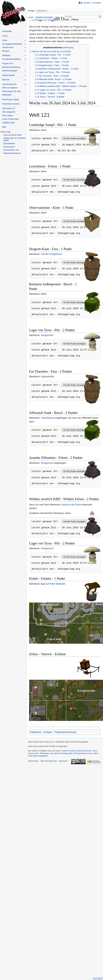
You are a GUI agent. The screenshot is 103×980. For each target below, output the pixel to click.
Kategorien (36, 732)
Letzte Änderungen (10, 119)
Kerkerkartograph (14, 71)
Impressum (63, 761)
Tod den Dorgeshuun (52, 254)
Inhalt (14, 40)
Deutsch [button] (87, 3)
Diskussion (42, 11)
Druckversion (9, 147)
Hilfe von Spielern (10, 88)
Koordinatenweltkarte (14, 59)
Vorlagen (48, 732)
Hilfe (4, 127)
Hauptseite (7, 31)
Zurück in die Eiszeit (71, 505)
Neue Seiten (8, 116)
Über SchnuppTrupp (48, 761)
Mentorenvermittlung (11, 67)
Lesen (31, 17)
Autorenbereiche (14, 84)
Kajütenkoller (48, 376)
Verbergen (68, 48)
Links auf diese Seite (12, 135)
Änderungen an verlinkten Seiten (15, 139)
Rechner (14, 80)
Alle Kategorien (9, 112)
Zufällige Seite (8, 123)
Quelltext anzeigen (44, 17)
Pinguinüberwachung (65, 732)
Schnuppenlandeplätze (14, 44)
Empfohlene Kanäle (11, 104)
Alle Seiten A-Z (9, 108)
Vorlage (31, 11)
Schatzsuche (14, 47)
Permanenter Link (11, 150)
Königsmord (47, 335)
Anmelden (97, 3)
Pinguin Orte (8, 64)
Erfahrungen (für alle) (11, 91)
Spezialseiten (9, 144)
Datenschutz (33, 761)
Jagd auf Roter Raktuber (53, 584)
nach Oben (98, 979)
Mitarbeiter (7, 95)
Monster (14, 51)
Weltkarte (14, 56)
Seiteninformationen (12, 153)
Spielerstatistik (14, 75)
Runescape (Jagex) (11, 99)
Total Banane (48, 418)
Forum (5, 36)
